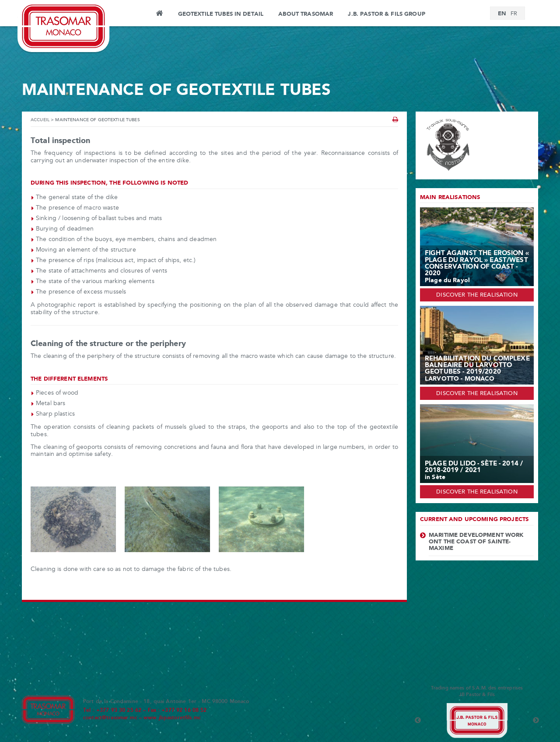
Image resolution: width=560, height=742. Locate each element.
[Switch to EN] (502, 14)
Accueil (40, 120)
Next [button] (536, 721)
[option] (477, 721)
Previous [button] (418, 721)
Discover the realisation (477, 295)
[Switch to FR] (514, 14)
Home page (159, 14)
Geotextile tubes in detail (221, 14)
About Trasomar (306, 14)
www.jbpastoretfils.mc (172, 718)
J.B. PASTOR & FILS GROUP (386, 14)
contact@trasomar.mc (110, 718)
